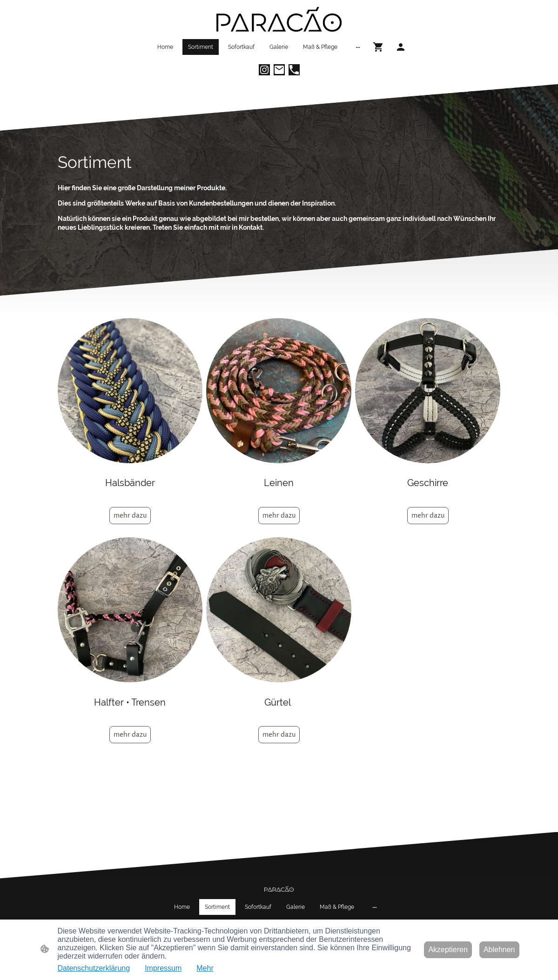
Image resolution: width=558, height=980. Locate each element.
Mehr (205, 968)
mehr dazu (130, 516)
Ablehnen (499, 950)
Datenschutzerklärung (94, 968)
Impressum (163, 968)
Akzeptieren (448, 950)
